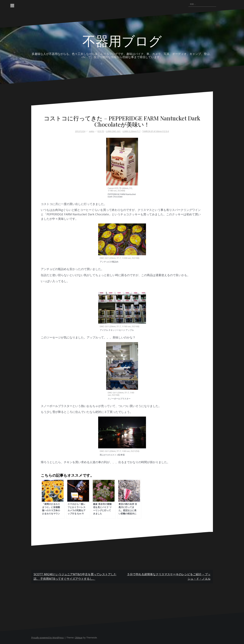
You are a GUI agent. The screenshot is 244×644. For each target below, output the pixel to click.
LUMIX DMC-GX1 (113, 131)
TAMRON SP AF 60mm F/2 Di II (156, 131)
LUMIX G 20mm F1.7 (131, 131)
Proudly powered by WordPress (47, 638)
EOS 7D (101, 131)
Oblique (79, 638)
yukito (92, 131)
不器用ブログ (122, 40)
